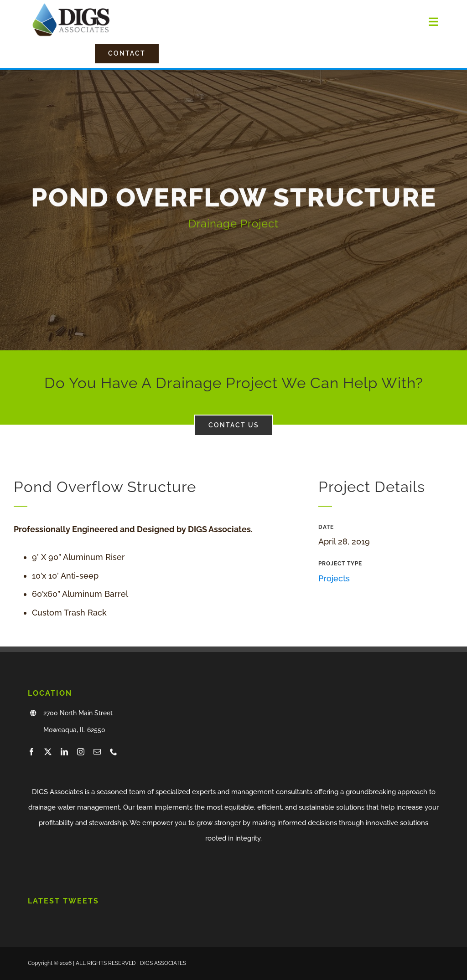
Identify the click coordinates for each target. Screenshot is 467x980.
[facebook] (31, 752)
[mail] (97, 752)
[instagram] (81, 752)
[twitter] (48, 752)
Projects (334, 578)
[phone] (114, 752)
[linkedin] (64, 752)
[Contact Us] (127, 54)
